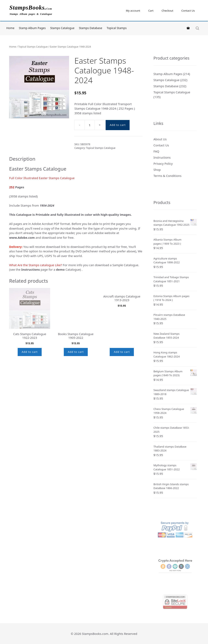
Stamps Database (90, 28)
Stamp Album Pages (32, 28)
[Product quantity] (90, 125)
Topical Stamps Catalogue (33, 47)
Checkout (167, 11)
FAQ (157, 151)
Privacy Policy (163, 163)
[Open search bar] (198, 28)
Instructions (162, 157)
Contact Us (188, 11)
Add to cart (118, 125)
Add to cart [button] (30, 352)
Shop (157, 170)
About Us (160, 139)
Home (10, 28)
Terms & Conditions (168, 176)
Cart (151, 11)
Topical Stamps (117, 28)
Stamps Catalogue (62, 28)
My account (133, 11)
